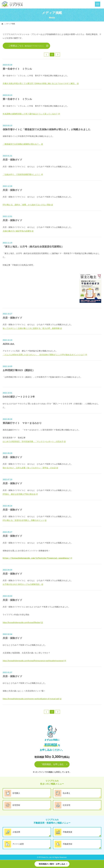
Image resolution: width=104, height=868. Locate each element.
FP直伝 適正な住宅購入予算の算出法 (19, 494)
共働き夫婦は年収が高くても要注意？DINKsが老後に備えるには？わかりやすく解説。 (40, 83)
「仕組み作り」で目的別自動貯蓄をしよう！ (22, 174)
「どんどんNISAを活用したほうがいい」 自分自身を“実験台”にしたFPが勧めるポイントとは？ (44, 355)
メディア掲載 (10, 24)
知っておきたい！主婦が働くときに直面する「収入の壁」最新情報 (31, 328)
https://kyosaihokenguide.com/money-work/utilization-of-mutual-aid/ (31, 699)
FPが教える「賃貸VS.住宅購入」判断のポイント (23, 520)
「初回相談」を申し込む (52, 764)
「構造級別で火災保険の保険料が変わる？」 (22, 144)
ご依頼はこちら (26, 46)
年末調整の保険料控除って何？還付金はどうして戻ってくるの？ (30, 114)
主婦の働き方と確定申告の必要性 (17, 231)
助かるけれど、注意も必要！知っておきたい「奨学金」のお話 (29, 468)
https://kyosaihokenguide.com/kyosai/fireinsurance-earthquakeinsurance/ (33, 661)
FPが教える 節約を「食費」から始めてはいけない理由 (27, 205)
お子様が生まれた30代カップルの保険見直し (22, 584)
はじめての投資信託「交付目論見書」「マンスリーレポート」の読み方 (33, 441)
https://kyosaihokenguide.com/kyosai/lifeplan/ (22, 622)
